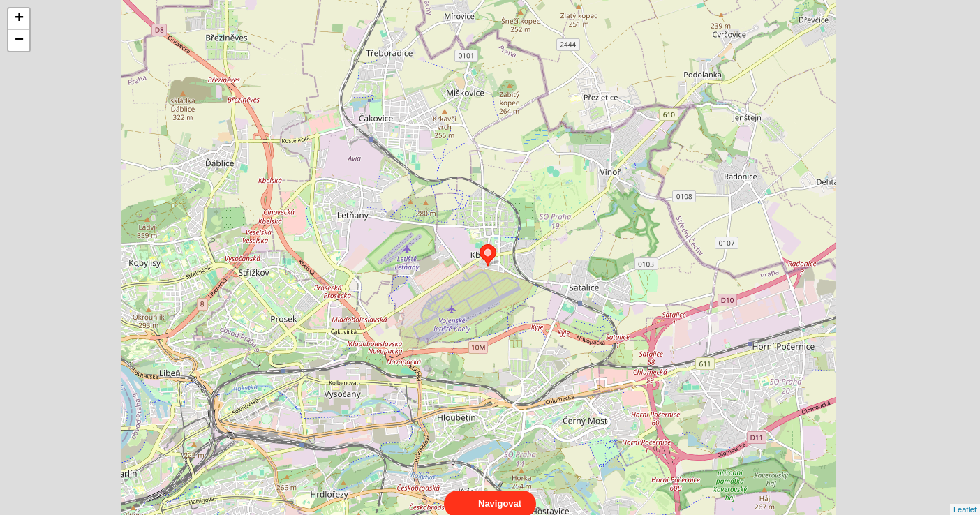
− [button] (19, 40)
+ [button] (19, 19)
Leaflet (965, 497)
